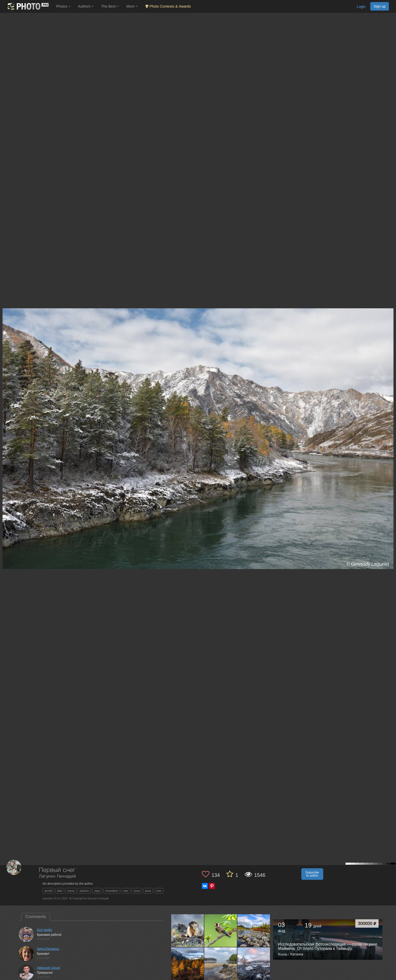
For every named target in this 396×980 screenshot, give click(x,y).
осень (71, 891)
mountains (112, 891)
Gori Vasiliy (44, 930)
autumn (84, 891)
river (159, 891)
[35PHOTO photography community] (27, 6)
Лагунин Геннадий (57, 876)
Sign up (380, 6)
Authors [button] (86, 6)
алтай (48, 891)
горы (97, 891)
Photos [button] (63, 6)
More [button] (132, 6)
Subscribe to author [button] (312, 874)
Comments (36, 917)
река (148, 891)
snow (137, 891)
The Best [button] (110, 6)
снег (126, 891)
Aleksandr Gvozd (48, 968)
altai (60, 891)
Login (361, 7)
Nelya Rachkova (48, 949)
